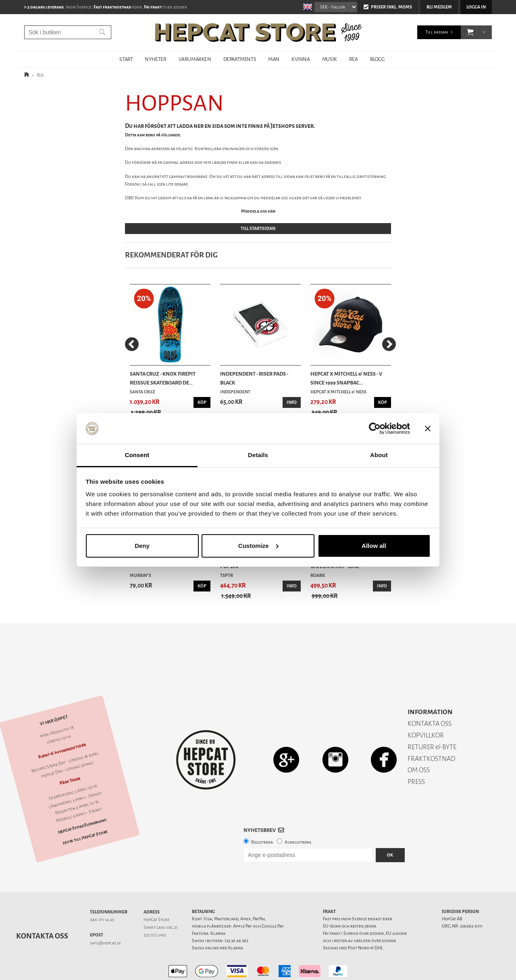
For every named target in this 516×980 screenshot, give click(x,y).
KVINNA (301, 59)
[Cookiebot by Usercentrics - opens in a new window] (375, 428)
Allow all (374, 546)
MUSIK (330, 59)
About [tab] (379, 455)
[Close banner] (428, 428)
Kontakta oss (42, 908)
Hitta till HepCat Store (85, 809)
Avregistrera (298, 814)
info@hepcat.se (105, 915)
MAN (274, 59)
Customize (258, 546)
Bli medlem (439, 7)
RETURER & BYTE (432, 719)
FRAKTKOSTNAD (432, 730)
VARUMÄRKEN (195, 59)
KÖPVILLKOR (426, 707)
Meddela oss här (258, 211)
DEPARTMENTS (240, 59)
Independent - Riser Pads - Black (254, 378)
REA (354, 59)
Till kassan (437, 32)
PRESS (416, 753)
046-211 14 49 (102, 891)
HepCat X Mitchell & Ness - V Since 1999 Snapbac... (346, 378)
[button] (470, 32)
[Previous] (132, 344)
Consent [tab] (137, 455)
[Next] (389, 344)
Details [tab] (258, 455)
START (126, 59)
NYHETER (155, 59)
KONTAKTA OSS (430, 695)
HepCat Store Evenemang (82, 798)
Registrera (262, 814)
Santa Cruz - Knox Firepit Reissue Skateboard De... (163, 378)
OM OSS (419, 742)
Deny (142, 546)
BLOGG (377, 59)
